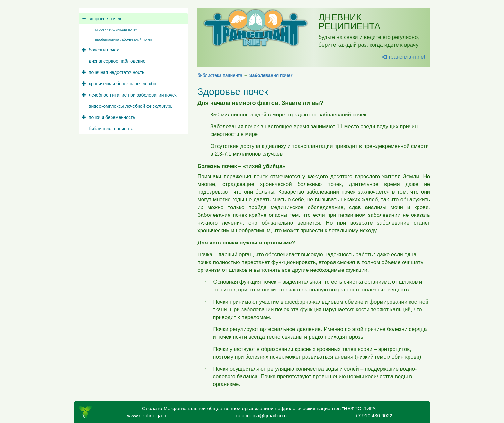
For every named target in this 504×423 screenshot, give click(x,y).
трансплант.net (404, 57)
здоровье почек (105, 19)
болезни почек (104, 50)
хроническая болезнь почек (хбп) (123, 84)
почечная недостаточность (117, 72)
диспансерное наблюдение (117, 61)
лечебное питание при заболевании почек (133, 95)
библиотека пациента (111, 129)
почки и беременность (112, 117)
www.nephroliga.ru (147, 415)
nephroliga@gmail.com (261, 415)
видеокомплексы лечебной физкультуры (131, 106)
